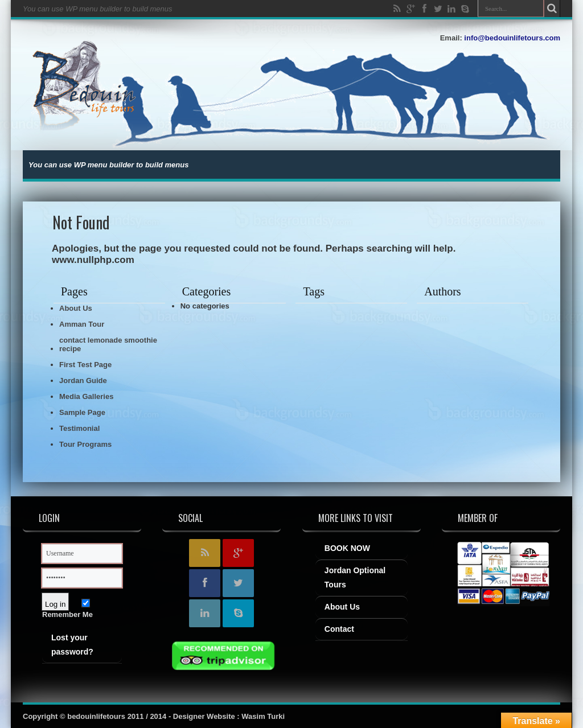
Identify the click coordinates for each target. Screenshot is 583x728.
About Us (76, 308)
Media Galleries (86, 396)
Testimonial (79, 428)
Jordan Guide (83, 381)
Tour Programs (85, 444)
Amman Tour (82, 324)
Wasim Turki (263, 716)
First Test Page (85, 365)
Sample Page (82, 412)
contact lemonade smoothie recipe (108, 344)
